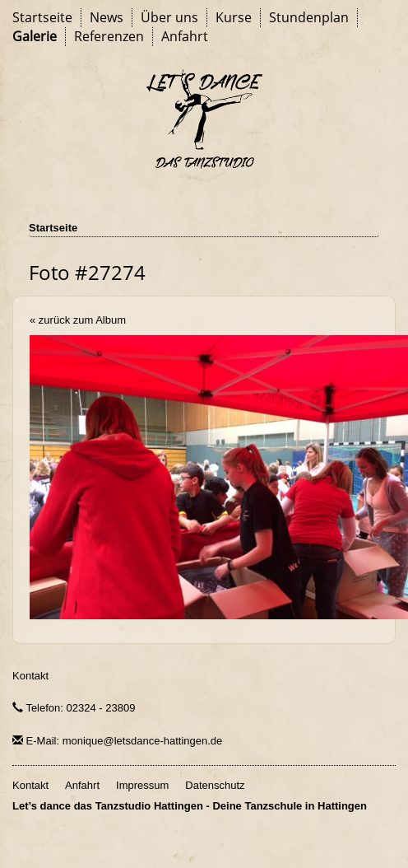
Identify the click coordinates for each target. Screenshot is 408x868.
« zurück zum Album (78, 320)
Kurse (234, 17)
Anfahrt (185, 36)
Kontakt (30, 676)
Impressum (142, 785)
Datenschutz (215, 785)
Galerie (35, 36)
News (107, 17)
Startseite (42, 17)
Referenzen (109, 36)
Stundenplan (309, 17)
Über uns (169, 17)
